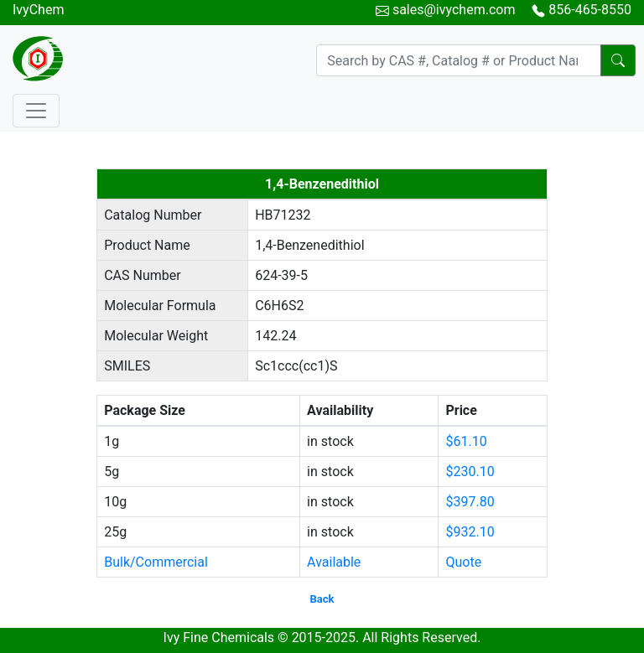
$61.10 (466, 441)
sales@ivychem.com (454, 10)
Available (334, 562)
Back (322, 599)
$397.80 (470, 502)
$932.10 (470, 532)
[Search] (459, 60)
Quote (463, 562)
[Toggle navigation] (36, 111)
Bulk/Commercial (156, 562)
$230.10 (470, 472)
